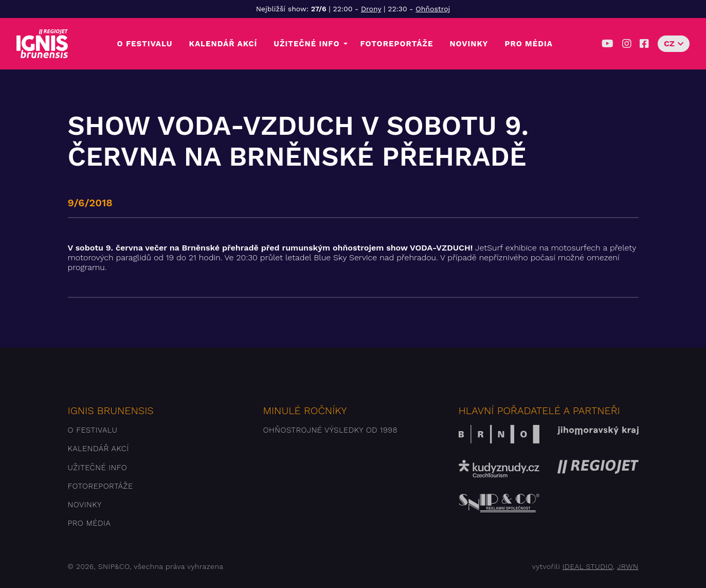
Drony (371, 9)
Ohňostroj (433, 9)
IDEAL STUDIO (588, 566)
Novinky (469, 44)
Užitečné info (306, 44)
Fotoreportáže (396, 44)
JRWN (628, 566)
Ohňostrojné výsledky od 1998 (331, 430)
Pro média (528, 44)
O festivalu (145, 44)
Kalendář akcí (223, 44)
